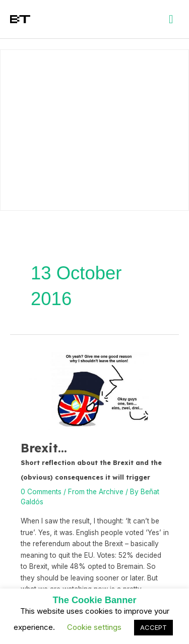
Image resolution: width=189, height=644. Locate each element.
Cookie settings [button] (94, 627)
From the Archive (96, 492)
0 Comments (41, 492)
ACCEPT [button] (153, 627)
